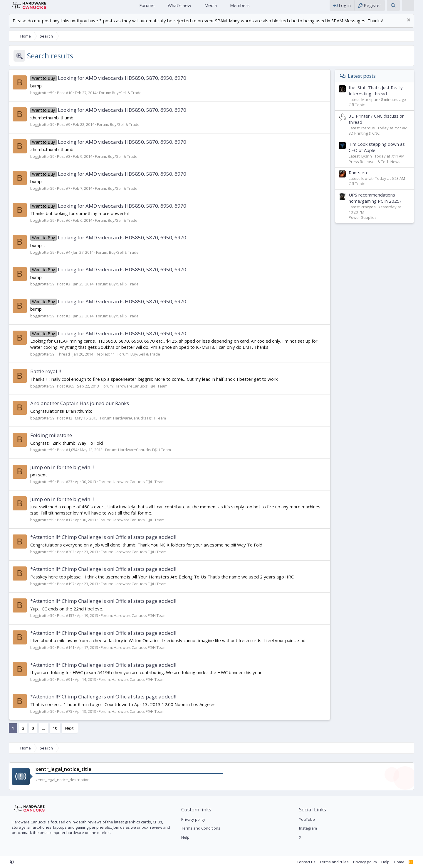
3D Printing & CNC (370, 139)
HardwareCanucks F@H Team (135, 392)
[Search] (399, 8)
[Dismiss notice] (414, 27)
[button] (159, 8)
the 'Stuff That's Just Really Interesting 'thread (382, 96)
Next (63, 734)
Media (211, 8)
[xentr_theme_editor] (414, 8)
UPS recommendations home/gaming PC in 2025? (381, 204)
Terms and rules (340, 862)
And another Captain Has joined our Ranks (74, 409)
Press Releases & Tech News (380, 167)
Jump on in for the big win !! (56, 473)
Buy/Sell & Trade (121, 99)
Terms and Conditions (199, 828)
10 (49, 734)
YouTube (309, 819)
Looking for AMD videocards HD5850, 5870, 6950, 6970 (102, 84)
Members (240, 8)
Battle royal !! (40, 377)
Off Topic (362, 111)
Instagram (310, 828)
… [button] (38, 734)
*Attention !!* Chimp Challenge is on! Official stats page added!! (97, 543)
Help (183, 837)
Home (127, 8)
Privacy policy (191, 819)
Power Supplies (369, 223)
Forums (147, 8)
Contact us (312, 862)
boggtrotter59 (36, 99)
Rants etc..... (366, 178)
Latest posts (368, 82)
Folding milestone (45, 441)
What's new (179, 8)
